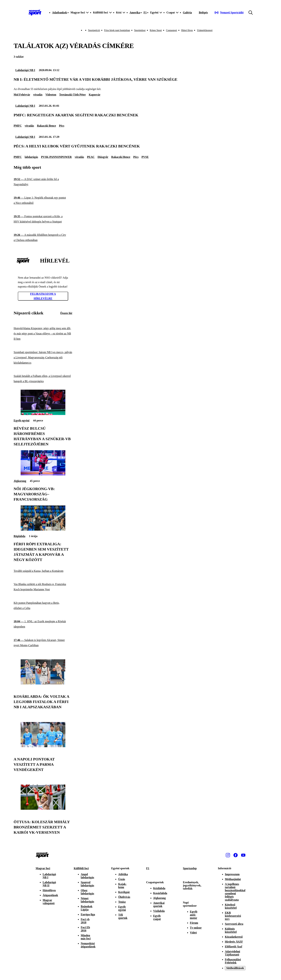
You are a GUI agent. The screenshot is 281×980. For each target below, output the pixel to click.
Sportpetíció (94, 30)
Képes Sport (156, 30)
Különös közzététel (231, 930)
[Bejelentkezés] (203, 13)
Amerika (135, 12)
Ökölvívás (124, 897)
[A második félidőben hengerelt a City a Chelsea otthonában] (43, 238)
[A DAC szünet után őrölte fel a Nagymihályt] (43, 182)
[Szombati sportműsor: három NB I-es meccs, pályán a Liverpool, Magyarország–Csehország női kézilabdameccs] (43, 357)
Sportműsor (140, 30)
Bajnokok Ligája (87, 908)
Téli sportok (123, 916)
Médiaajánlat (233, 879)
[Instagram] (228, 855)
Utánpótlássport (205, 30)
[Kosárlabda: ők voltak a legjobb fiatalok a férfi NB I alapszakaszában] (43, 684)
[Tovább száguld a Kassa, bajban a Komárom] (43, 571)
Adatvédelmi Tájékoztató (233, 953)
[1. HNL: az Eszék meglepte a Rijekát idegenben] (43, 624)
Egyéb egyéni (21, 420)
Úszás (122, 879)
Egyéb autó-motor (194, 915)
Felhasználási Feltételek (233, 961)
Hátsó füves (187, 30)
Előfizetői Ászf (234, 947)
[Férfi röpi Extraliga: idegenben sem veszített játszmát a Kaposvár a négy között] (43, 530)
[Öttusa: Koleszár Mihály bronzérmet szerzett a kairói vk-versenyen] (43, 809)
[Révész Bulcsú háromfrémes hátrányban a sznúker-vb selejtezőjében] (43, 414)
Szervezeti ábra (234, 924)
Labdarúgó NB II (49, 884)
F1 (145, 12)
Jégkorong (20, 481)
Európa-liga (88, 914)
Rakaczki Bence (47, 126)
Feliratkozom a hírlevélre (43, 296)
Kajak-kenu (122, 886)
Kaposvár (95, 95)
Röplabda (19, 536)
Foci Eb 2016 (85, 929)
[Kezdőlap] (35, 13)
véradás (38, 95)
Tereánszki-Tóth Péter (73, 95)
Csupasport (172, 30)
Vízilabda (159, 911)
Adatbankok (60, 12)
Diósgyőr (103, 157)
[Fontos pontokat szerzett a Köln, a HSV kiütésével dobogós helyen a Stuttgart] (43, 219)
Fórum (194, 923)
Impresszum (232, 874)
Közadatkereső (234, 937)
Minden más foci (86, 937)
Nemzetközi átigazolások (88, 945)
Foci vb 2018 (85, 921)
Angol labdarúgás (87, 876)
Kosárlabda (160, 893)
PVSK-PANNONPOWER (56, 157)
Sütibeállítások (235, 968)
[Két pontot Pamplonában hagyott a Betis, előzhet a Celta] (43, 606)
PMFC (18, 126)
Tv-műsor (196, 928)
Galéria (187, 12)
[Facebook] (236, 855)
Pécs (62, 126)
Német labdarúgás (87, 900)
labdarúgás (31, 157)
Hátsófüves (49, 890)
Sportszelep (190, 868)
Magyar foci (43, 868)
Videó (193, 933)
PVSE (145, 157)
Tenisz (122, 902)
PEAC (91, 157)
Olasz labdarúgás (87, 892)
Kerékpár (124, 892)
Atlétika (123, 874)
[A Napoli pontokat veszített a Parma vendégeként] (43, 746)
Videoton (51, 95)
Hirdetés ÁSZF (234, 942)
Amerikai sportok (159, 904)
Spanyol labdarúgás (87, 884)
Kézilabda (159, 888)
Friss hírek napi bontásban (117, 30)
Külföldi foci (81, 868)
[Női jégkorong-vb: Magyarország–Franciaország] (43, 474)
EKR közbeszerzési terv (233, 916)
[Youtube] (243, 855)
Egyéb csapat (157, 917)
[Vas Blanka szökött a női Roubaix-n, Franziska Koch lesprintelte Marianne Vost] (43, 587)
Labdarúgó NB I (25, 70)
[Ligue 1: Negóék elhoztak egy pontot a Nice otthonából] (43, 200)
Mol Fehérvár (22, 95)
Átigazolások (50, 895)
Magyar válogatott (49, 902)
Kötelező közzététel (231, 906)
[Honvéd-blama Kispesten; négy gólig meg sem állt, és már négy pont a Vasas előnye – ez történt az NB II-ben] (43, 334)
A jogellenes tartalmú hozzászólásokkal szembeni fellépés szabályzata (235, 892)
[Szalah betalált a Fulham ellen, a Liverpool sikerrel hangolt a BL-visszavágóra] (43, 379)
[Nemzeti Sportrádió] (229, 13)
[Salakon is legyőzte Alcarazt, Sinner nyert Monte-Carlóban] (43, 643)
